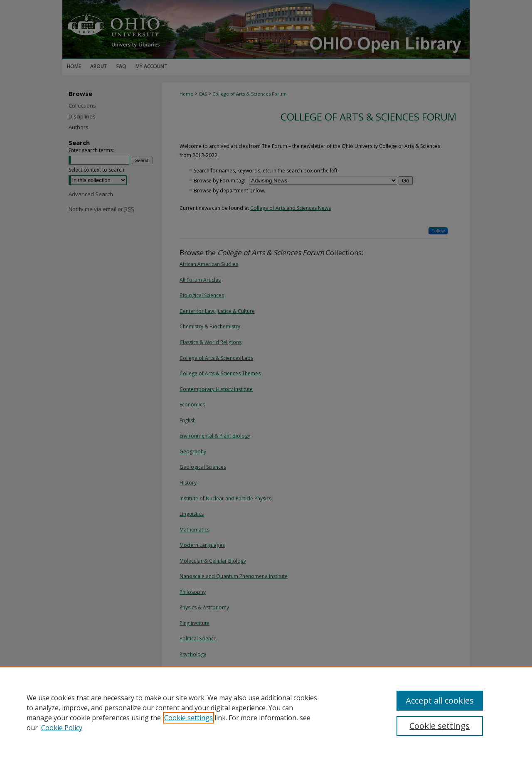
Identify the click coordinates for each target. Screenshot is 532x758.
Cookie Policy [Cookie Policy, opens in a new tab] (62, 728)
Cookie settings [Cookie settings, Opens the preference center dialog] (440, 726)
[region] (266, 712)
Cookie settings (188, 718)
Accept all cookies (440, 700)
